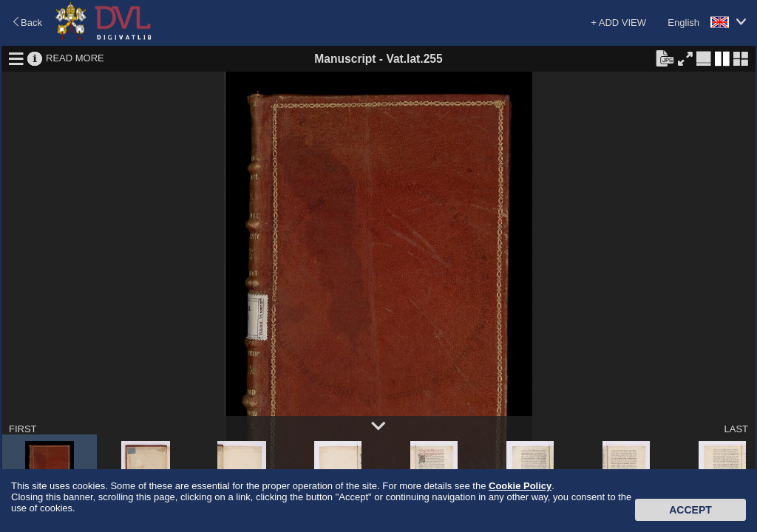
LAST (736, 429)
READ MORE (75, 58)
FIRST (23, 429)
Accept (690, 510)
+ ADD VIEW (618, 23)
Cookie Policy (520, 486)
